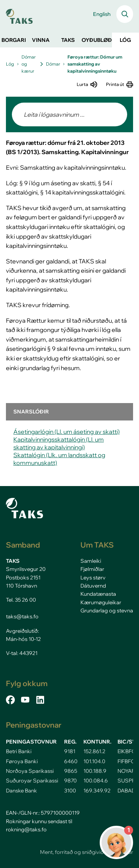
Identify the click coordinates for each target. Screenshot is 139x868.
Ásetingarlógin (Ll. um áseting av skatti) (67, 432)
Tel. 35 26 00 (21, 600)
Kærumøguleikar (101, 602)
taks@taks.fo (22, 616)
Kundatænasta (98, 594)
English (102, 14)
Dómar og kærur (29, 64)
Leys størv (93, 578)
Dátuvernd (93, 586)
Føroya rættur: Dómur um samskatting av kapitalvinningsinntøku (95, 64)
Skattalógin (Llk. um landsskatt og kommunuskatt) (59, 459)
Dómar (53, 64)
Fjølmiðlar (92, 569)
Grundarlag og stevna (107, 611)
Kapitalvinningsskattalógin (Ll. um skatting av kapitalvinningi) (59, 443)
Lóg (10, 64)
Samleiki (91, 561)
